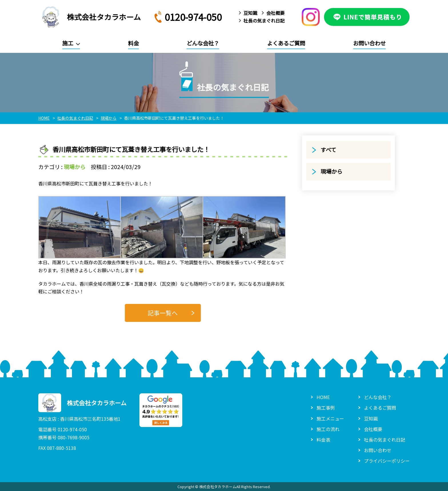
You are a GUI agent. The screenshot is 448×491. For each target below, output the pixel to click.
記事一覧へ (163, 313)
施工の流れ (328, 429)
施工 (68, 43)
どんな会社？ (203, 43)
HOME (323, 397)
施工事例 (326, 408)
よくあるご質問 (286, 43)
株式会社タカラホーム (90, 17)
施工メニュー (330, 418)
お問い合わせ (369, 43)
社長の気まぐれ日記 (264, 21)
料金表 (323, 440)
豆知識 (250, 13)
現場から (75, 167)
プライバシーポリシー (387, 461)
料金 (133, 43)
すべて (328, 150)
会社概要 (275, 13)
